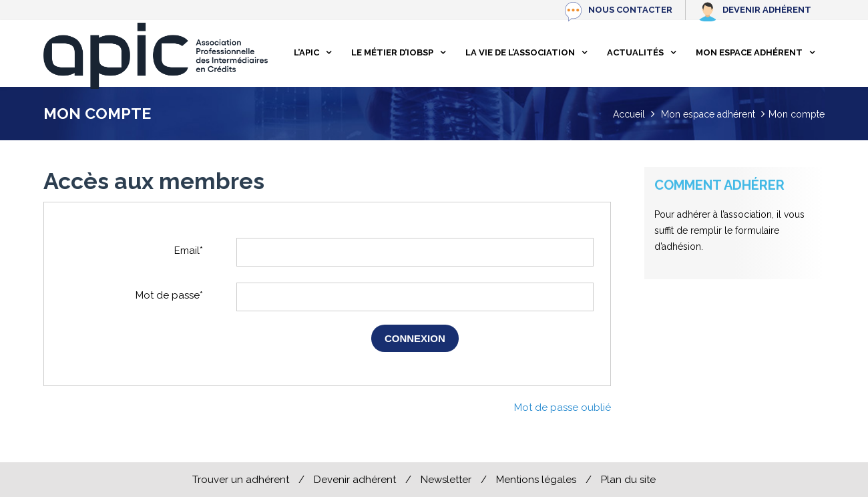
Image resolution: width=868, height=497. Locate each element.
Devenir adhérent (767, 10)
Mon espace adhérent (749, 52)
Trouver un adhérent (241, 480)
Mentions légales (536, 480)
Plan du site (628, 480)
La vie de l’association (520, 52)
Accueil (629, 114)
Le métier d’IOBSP (392, 52)
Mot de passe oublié (563, 407)
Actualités (635, 52)
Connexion (415, 338)
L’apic (306, 52)
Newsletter (446, 480)
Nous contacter (630, 10)
